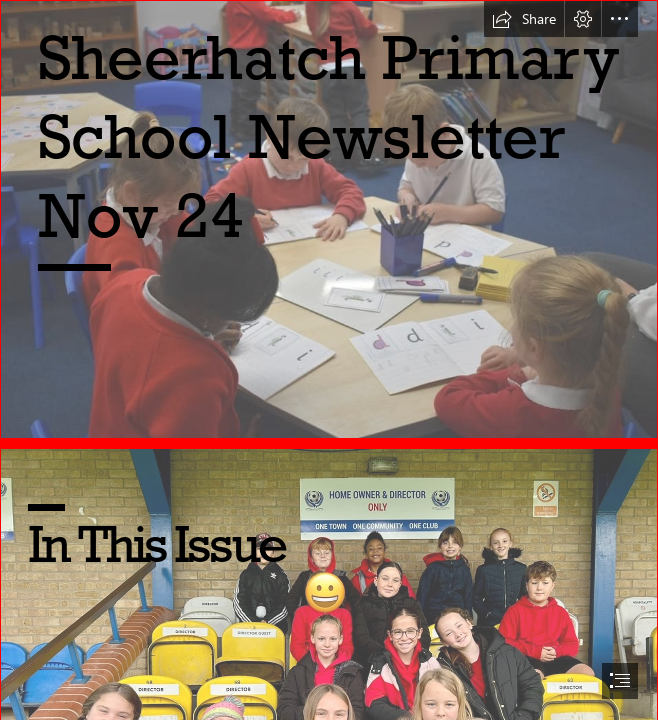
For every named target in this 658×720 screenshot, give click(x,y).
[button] (524, 19)
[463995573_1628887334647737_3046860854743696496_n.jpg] (329, 219)
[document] (329, 360)
